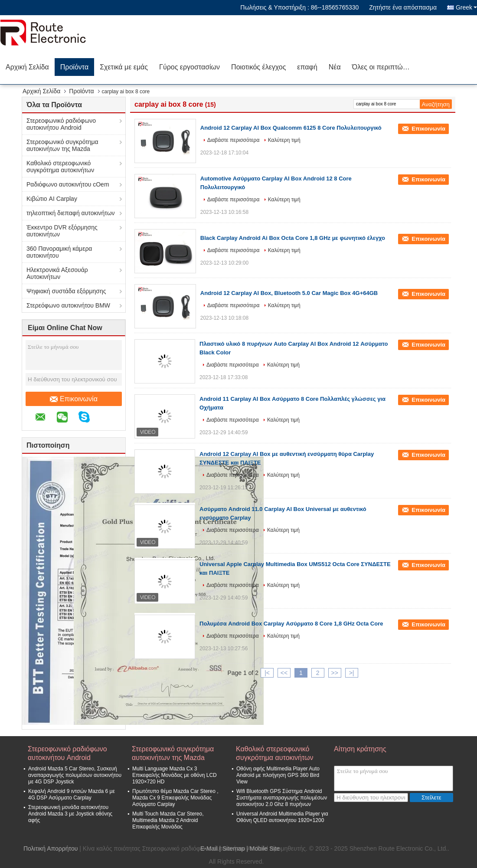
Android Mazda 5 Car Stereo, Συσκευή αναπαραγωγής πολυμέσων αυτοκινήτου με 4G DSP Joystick (75, 775)
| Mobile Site (263, 848)
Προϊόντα (74, 67)
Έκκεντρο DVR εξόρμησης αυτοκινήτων (62, 231)
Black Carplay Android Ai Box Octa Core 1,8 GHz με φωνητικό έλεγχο (293, 238)
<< (284, 673)
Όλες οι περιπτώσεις (384, 67)
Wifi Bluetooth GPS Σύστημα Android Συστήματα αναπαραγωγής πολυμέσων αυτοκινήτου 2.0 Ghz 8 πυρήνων (282, 798)
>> (334, 673)
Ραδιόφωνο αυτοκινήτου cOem (68, 184)
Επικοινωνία (74, 399)
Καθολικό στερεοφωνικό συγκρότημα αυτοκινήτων (60, 167)
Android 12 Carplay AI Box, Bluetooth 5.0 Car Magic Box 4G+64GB (289, 293)
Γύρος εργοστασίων (189, 67)
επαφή (307, 67)
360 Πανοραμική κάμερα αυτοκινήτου (59, 252)
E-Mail (209, 848)
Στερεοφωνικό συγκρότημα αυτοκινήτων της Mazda (62, 145)
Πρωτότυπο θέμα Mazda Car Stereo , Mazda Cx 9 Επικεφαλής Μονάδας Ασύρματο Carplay (175, 798)
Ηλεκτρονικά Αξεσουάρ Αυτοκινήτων (57, 273)
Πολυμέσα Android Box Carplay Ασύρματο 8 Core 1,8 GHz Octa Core (291, 624)
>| (352, 673)
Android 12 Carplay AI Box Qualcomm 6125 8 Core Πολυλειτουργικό (291, 128)
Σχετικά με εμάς (124, 67)
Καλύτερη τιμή (284, 140)
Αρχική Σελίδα (27, 67)
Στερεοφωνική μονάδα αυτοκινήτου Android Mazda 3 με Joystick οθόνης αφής (70, 814)
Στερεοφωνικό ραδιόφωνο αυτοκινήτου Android (61, 124)
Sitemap (234, 848)
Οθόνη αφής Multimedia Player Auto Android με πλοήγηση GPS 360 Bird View (278, 775)
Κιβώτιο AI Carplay (52, 199)
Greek (466, 7)
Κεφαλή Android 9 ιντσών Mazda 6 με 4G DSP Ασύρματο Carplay (72, 794)
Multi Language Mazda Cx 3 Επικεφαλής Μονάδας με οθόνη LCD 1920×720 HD (175, 775)
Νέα (335, 67)
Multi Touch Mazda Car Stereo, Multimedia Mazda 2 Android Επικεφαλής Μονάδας (168, 820)
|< (267, 673)
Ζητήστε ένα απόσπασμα (403, 7)
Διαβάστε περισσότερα (234, 140)
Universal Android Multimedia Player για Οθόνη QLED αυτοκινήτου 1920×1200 (282, 817)
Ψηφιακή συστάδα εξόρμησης (66, 291)
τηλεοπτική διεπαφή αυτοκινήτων (71, 213)
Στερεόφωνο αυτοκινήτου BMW (68, 305)
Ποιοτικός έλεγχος (258, 67)
